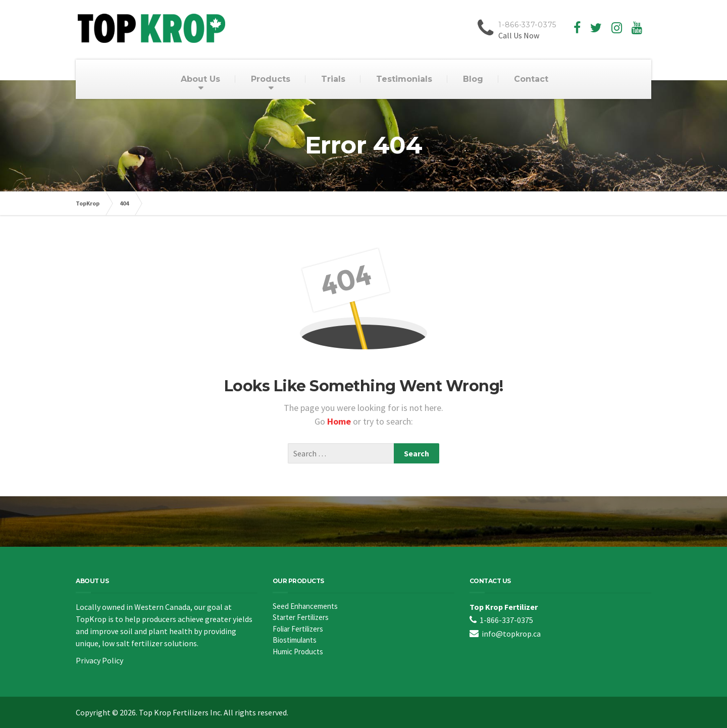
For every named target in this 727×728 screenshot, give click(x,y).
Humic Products (298, 652)
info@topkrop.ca (511, 634)
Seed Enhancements (305, 606)
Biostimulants (295, 640)
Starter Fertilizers (301, 617)
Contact (531, 79)
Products (271, 79)
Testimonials (404, 79)
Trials (333, 79)
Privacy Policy (99, 660)
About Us (200, 79)
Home (340, 421)
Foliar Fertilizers (298, 629)
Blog (473, 79)
